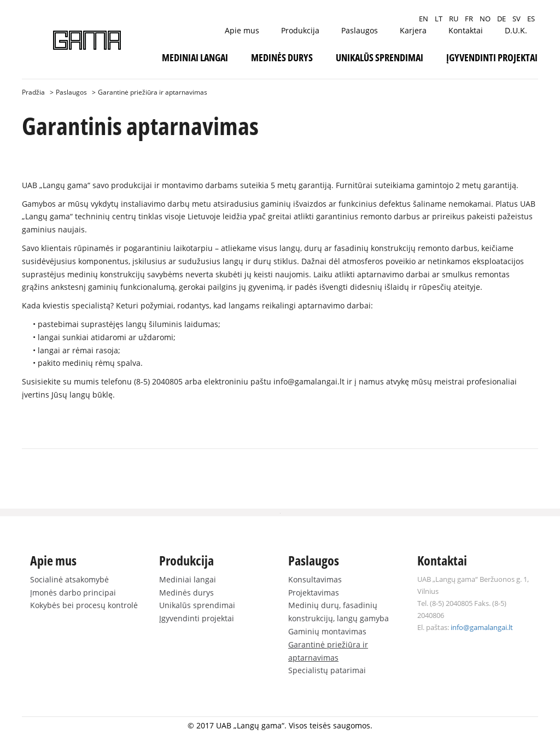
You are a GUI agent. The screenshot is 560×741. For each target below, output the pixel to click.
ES (531, 19)
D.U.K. (516, 30)
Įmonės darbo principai (73, 593)
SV (517, 19)
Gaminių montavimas (327, 631)
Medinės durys (282, 57)
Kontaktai (466, 30)
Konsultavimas (315, 579)
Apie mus (242, 30)
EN (424, 19)
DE (501, 19)
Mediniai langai (195, 57)
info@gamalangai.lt (309, 381)
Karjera (413, 30)
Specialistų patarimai (327, 670)
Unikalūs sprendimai (380, 57)
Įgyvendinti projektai (492, 57)
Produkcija (300, 30)
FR (469, 19)
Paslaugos (360, 30)
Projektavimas (314, 593)
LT (439, 19)
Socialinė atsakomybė (69, 579)
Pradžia (33, 92)
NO (485, 19)
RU (454, 19)
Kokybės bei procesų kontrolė (84, 605)
